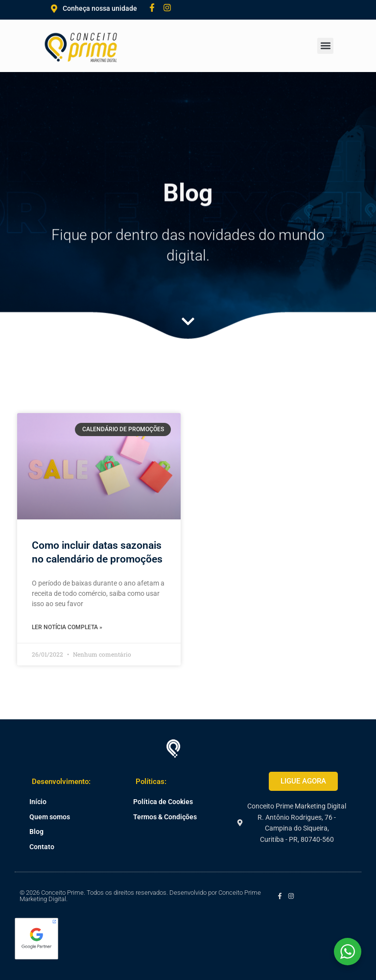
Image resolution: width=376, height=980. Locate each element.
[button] (325, 46)
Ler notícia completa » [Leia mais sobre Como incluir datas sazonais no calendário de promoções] (67, 627)
